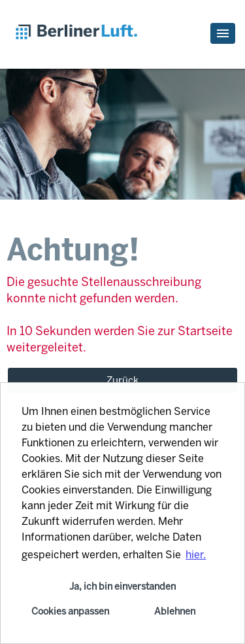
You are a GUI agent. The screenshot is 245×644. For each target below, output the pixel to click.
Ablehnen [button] (175, 611)
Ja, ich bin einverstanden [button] (122, 586)
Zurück (122, 380)
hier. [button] (196, 555)
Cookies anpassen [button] (70, 611)
